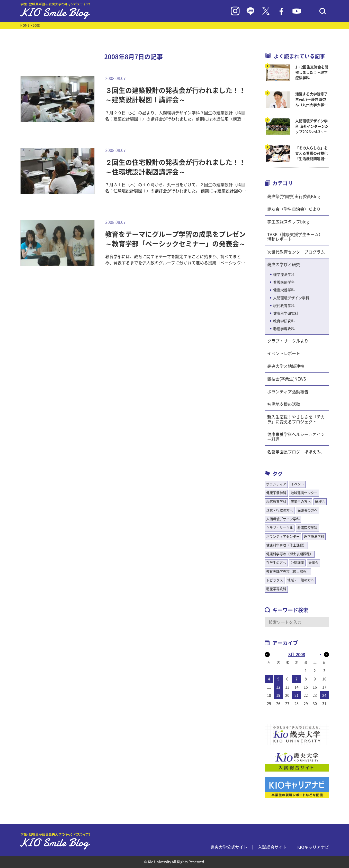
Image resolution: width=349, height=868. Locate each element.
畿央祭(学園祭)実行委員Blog (294, 197)
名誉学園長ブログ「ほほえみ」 (296, 452)
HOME (25, 25)
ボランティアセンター (283, 536)
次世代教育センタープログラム (296, 252)
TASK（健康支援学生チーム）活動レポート (295, 237)
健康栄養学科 (284, 290)
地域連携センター (304, 493)
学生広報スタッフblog (288, 222)
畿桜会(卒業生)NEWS (287, 379)
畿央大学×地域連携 (286, 366)
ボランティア (276, 484)
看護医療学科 (284, 282)
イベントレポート (284, 353)
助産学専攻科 (284, 329)
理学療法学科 (284, 275)
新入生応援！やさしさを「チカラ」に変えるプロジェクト (296, 419)
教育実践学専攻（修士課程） (288, 571)
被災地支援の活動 (284, 404)
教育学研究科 (284, 321)
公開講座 (297, 563)
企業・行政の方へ (280, 510)
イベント (297, 484)
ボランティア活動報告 (288, 392)
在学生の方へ (276, 563)
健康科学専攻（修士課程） (286, 545)
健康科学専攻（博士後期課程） (290, 554)
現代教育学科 (284, 306)
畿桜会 (320, 502)
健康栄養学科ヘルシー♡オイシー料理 (296, 437)
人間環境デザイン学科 (291, 298)
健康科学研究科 (286, 313)
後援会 (313, 563)
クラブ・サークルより (288, 341)
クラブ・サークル (280, 528)
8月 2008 (297, 655)
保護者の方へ (307, 510)
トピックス (275, 580)
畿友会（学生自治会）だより (294, 209)
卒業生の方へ (301, 502)
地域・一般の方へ (301, 580)
